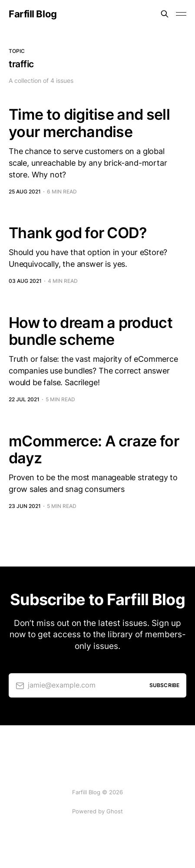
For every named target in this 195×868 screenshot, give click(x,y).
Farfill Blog (33, 14)
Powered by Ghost (97, 811)
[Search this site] (165, 14)
